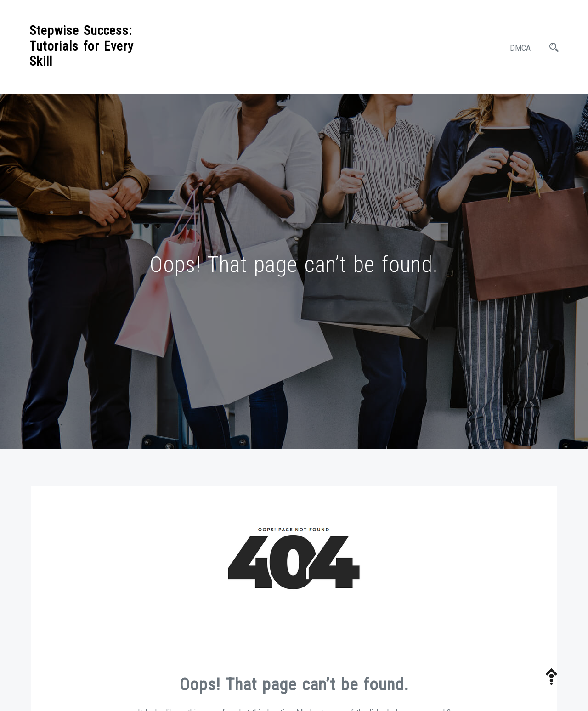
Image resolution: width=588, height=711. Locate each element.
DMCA (520, 48)
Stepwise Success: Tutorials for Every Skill (82, 46)
